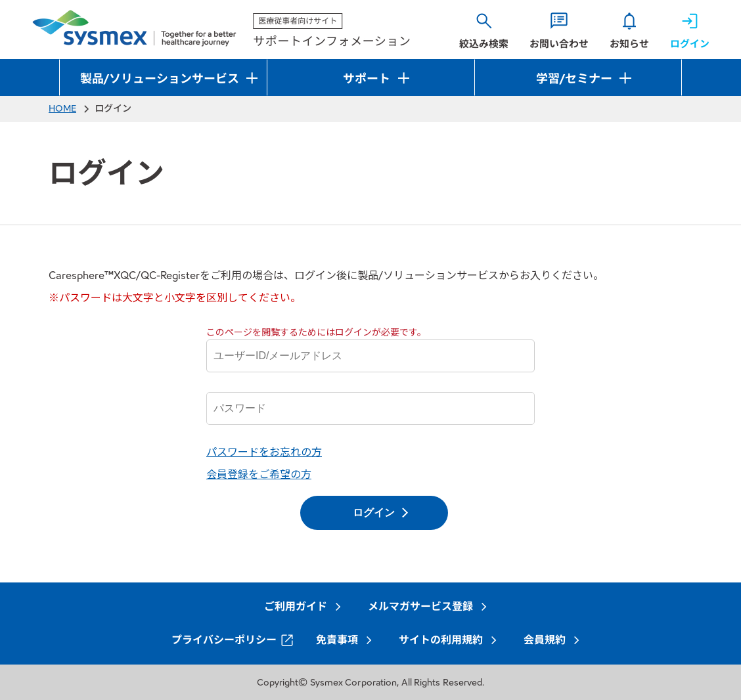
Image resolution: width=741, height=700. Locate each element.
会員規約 (545, 640)
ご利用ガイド (296, 606)
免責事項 (337, 640)
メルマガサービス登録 (420, 606)
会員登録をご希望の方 (259, 474)
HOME (62, 108)
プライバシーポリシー (224, 640)
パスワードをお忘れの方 (264, 452)
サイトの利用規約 (441, 640)
